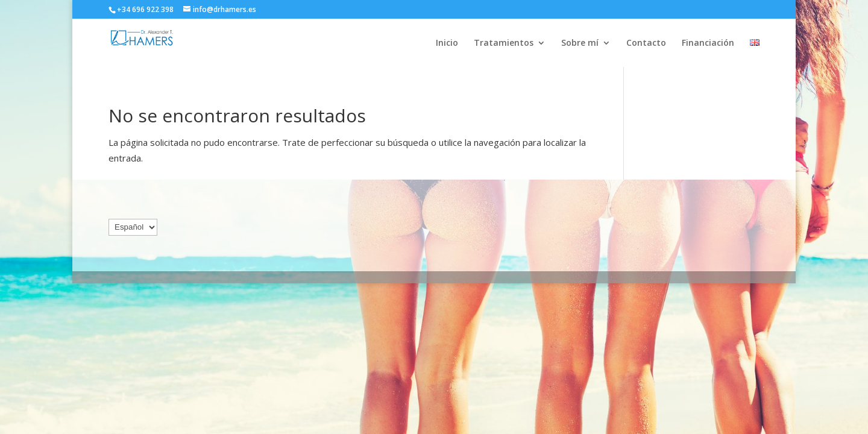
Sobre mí (580, 43)
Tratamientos (504, 43)
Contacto (646, 43)
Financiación (708, 43)
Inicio (447, 43)
